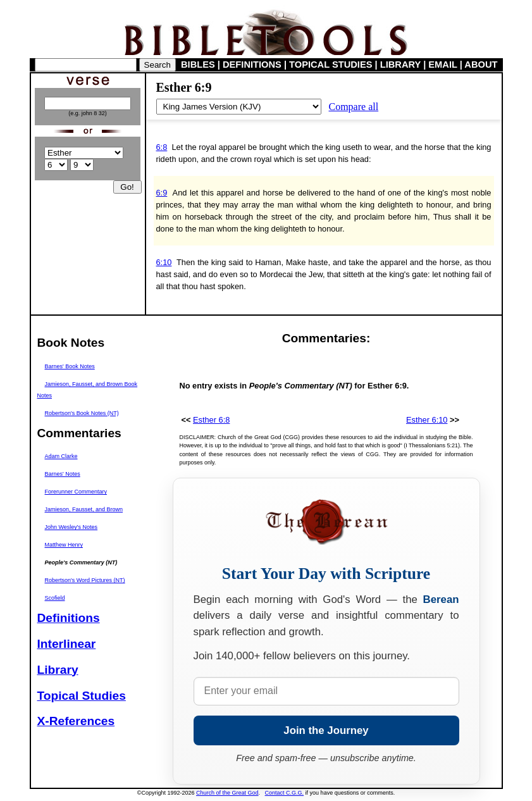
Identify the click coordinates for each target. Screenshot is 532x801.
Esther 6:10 (427, 420)
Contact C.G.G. (285, 793)
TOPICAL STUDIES (331, 65)
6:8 (162, 147)
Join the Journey (326, 730)
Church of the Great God (227, 793)
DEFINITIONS (252, 65)
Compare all (354, 107)
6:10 (164, 262)
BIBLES (198, 65)
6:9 (162, 193)
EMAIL (442, 65)
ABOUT (481, 65)
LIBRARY (400, 65)
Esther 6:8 (211, 420)
